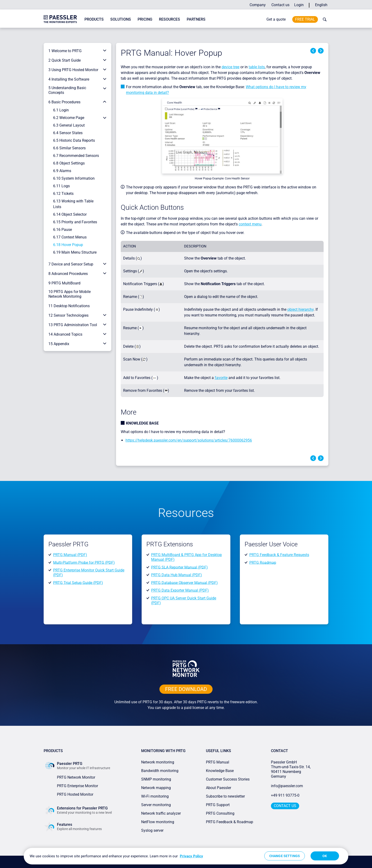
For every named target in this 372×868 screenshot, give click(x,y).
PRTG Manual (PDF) (70, 555)
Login (299, 5)
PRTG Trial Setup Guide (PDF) (78, 582)
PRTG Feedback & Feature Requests (279, 555)
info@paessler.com (287, 786)
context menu (250, 224)
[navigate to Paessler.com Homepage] (60, 19)
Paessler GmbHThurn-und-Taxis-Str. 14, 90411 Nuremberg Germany (291, 769)
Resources (170, 19)
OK (325, 856)
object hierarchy (300, 309)
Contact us (280, 5)
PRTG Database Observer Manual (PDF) (184, 582)
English (321, 5)
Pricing (145, 19)
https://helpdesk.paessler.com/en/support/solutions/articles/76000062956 (189, 440)
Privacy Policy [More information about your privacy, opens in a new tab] (191, 856)
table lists (257, 67)
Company (258, 5)
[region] (186, 856)
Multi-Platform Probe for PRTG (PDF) (84, 562)
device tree (230, 67)
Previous (313, 51)
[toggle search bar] (324, 19)
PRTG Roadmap (263, 562)
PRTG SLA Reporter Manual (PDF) (179, 567)
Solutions (121, 19)
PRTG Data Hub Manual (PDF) (177, 575)
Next (321, 51)
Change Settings (285, 856)
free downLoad (186, 689)
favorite (221, 378)
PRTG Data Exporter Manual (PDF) (180, 590)
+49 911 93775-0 (285, 795)
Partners (196, 19)
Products (94, 19)
